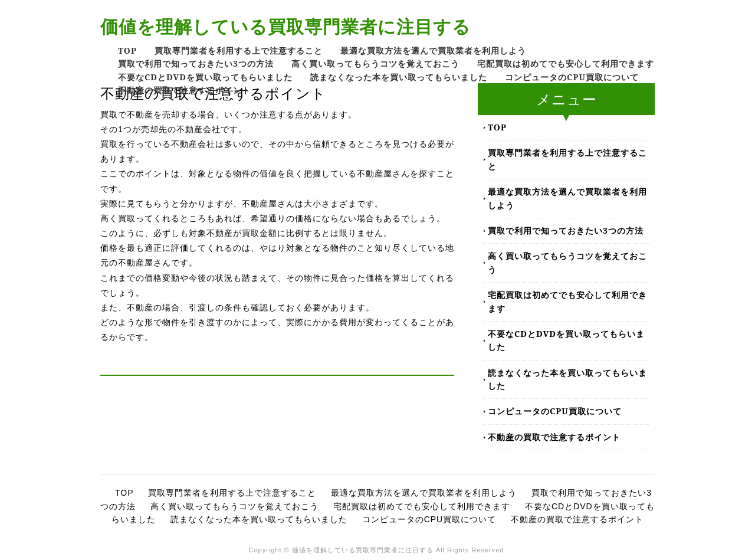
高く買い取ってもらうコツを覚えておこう (375, 63)
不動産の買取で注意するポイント (184, 90)
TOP (127, 50)
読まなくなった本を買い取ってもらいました (399, 77)
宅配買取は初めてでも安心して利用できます (566, 63)
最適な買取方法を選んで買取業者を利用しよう (433, 50)
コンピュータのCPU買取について (572, 77)
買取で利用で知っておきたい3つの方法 (196, 63)
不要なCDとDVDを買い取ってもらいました (205, 77)
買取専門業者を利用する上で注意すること (239, 50)
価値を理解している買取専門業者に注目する (285, 26)
